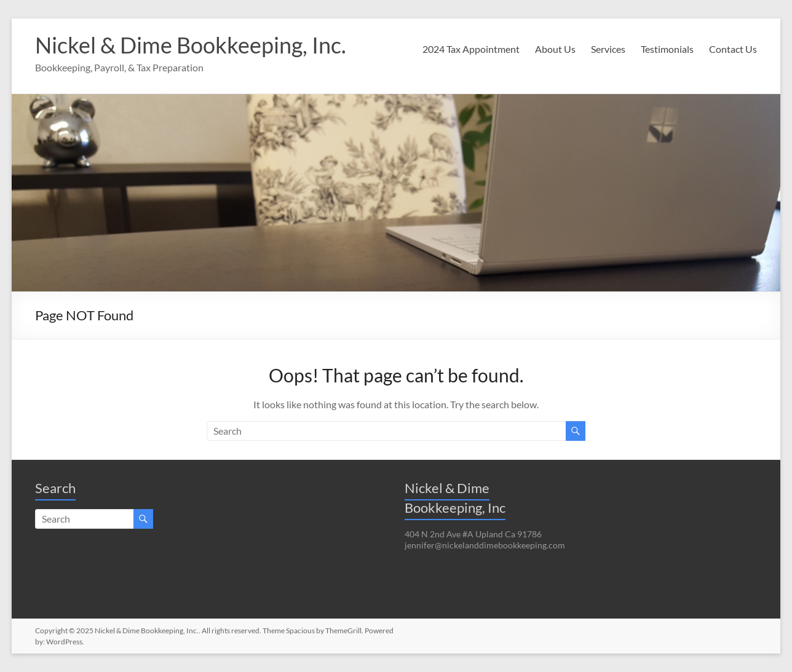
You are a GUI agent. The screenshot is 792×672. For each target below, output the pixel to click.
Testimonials (667, 49)
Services (608, 49)
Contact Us (733, 49)
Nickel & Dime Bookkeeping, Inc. (191, 45)
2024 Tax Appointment (471, 49)
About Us (555, 49)
